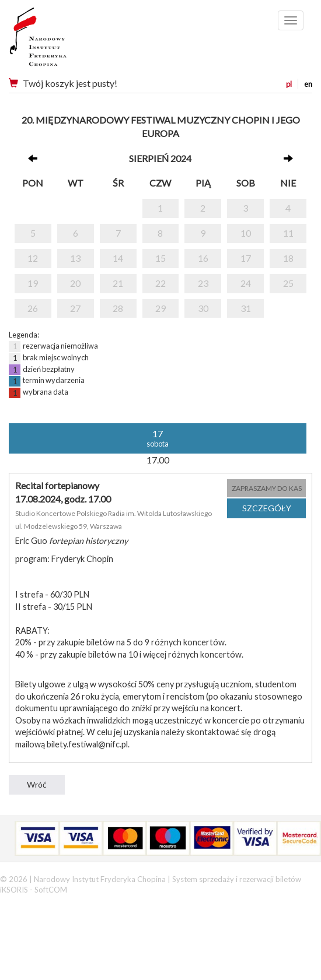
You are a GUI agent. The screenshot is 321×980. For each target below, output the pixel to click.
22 (160, 283)
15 (160, 258)
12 (33, 258)
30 (203, 308)
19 (33, 283)
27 (75, 308)
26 (33, 308)
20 (75, 283)
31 (246, 308)
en (308, 84)
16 (203, 258)
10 (246, 233)
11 (288, 233)
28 (118, 308)
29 (160, 308)
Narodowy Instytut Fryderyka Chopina (60, 41)
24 (246, 283)
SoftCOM (51, 890)
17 (246, 258)
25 (288, 283)
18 (288, 258)
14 (118, 258)
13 (75, 258)
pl (289, 84)
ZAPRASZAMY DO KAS (267, 488)
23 (203, 283)
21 (118, 283)
